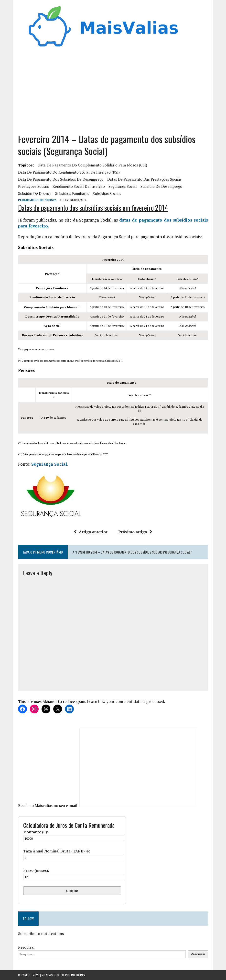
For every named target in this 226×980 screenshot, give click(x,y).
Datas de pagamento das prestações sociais (144, 179)
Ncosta (51, 200)
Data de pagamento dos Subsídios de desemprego (61, 179)
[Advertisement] (113, 89)
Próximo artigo (135, 532)
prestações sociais (33, 186)
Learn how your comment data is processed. (126, 701)
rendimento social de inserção (79, 186)
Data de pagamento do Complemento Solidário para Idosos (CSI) (92, 165)
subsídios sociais (107, 193)
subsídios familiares (72, 193)
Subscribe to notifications (41, 933)
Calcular (72, 891)
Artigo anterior (91, 532)
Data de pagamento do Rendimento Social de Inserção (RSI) (69, 172)
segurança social (123, 186)
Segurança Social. (50, 464)
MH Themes (78, 975)
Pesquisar (27, 947)
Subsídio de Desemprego (161, 186)
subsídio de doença (35, 193)
